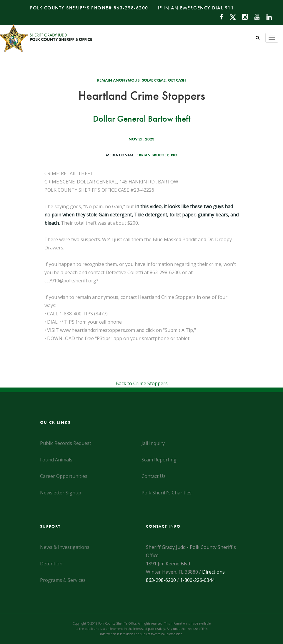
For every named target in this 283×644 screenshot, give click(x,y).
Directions (213, 572)
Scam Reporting (159, 460)
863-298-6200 (131, 8)
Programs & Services (63, 580)
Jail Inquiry (153, 443)
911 (229, 8)
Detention (51, 564)
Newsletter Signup (61, 493)
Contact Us (154, 476)
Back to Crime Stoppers (142, 383)
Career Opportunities (64, 476)
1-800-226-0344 (197, 580)
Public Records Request (66, 443)
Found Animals (56, 460)
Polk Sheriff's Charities (167, 493)
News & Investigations (65, 547)
